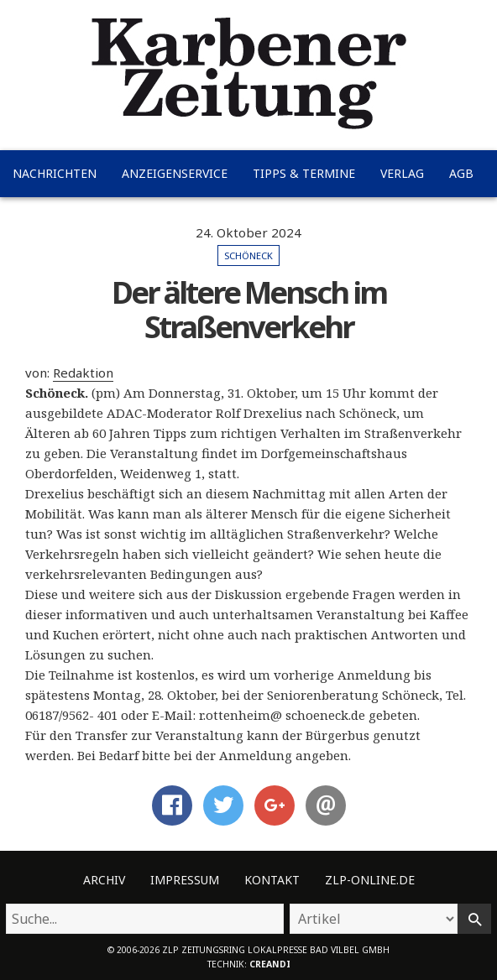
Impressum (185, 880)
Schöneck (248, 255)
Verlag (402, 173)
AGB (461, 173)
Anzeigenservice (175, 173)
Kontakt (272, 880)
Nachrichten (55, 173)
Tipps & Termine (304, 173)
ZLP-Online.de (370, 880)
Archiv (104, 880)
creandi (270, 964)
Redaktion (83, 373)
